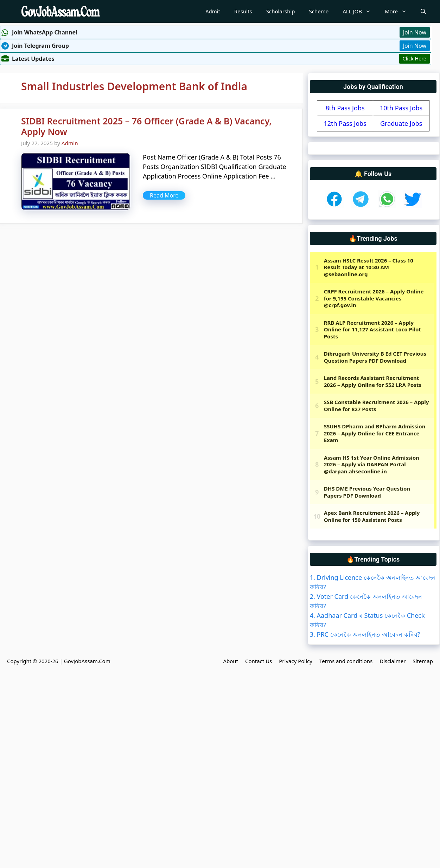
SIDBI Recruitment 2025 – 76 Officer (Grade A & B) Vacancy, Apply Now (146, 126)
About (231, 661)
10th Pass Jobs (401, 108)
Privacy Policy (296, 661)
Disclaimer (393, 661)
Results (243, 11)
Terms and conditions (346, 661)
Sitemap (423, 661)
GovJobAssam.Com (87, 661)
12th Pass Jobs (345, 123)
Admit (213, 11)
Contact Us (259, 661)
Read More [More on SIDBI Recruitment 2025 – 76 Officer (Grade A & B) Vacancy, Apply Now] (164, 195)
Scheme (319, 11)
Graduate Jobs (401, 123)
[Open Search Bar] (423, 11)
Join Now (415, 32)
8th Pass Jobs (345, 108)
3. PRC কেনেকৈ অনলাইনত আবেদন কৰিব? (365, 634)
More (399, 11)
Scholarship (281, 11)
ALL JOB (360, 11)
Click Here (415, 59)
